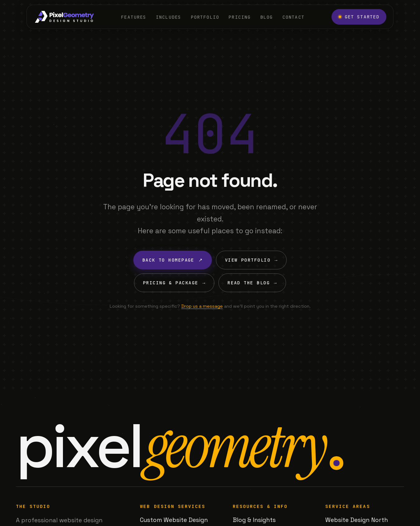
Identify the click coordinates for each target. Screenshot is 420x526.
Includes (168, 17)
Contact (293, 17)
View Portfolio (251, 260)
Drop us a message (202, 306)
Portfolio (205, 17)
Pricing (239, 17)
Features (134, 17)
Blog (267, 17)
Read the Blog (252, 283)
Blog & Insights (254, 520)
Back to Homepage (173, 260)
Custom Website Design (174, 520)
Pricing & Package (174, 283)
